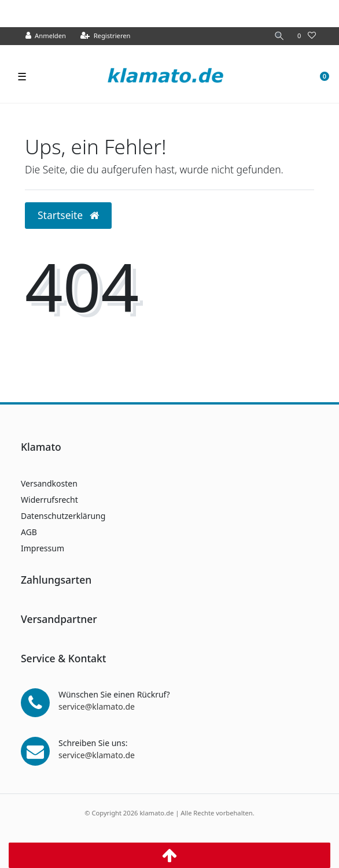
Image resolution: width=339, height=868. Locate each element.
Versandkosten (49, 483)
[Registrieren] (106, 36)
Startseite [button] (68, 215)
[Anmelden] (46, 36)
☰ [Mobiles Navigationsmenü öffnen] (22, 76)
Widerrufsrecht (49, 500)
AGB (29, 532)
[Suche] (279, 36)
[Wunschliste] (307, 36)
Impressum (43, 548)
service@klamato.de (97, 706)
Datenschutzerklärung (63, 516)
